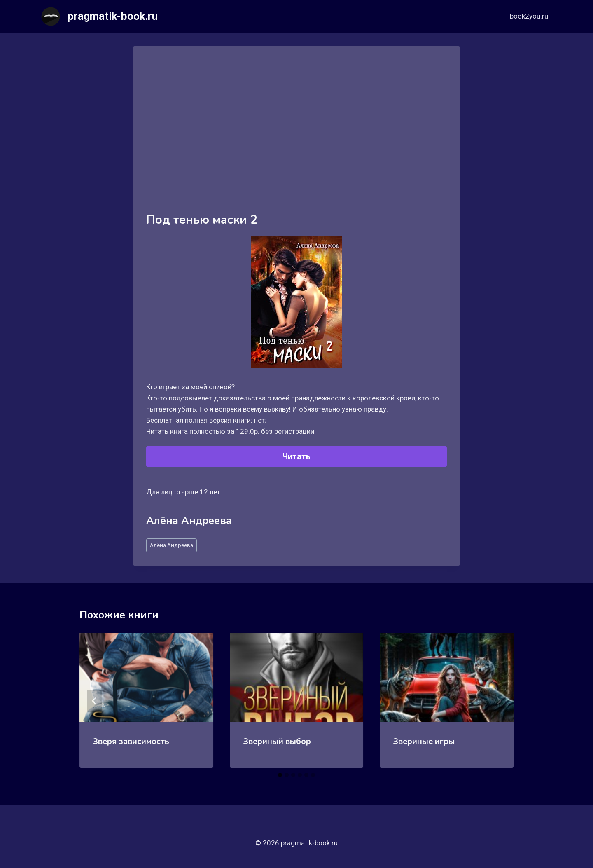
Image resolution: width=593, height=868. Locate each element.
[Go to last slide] (94, 701)
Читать (296, 456)
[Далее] (499, 701)
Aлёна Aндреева (172, 545)
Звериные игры (424, 741)
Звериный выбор (277, 741)
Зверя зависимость (131, 741)
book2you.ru (529, 16)
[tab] (280, 775)
